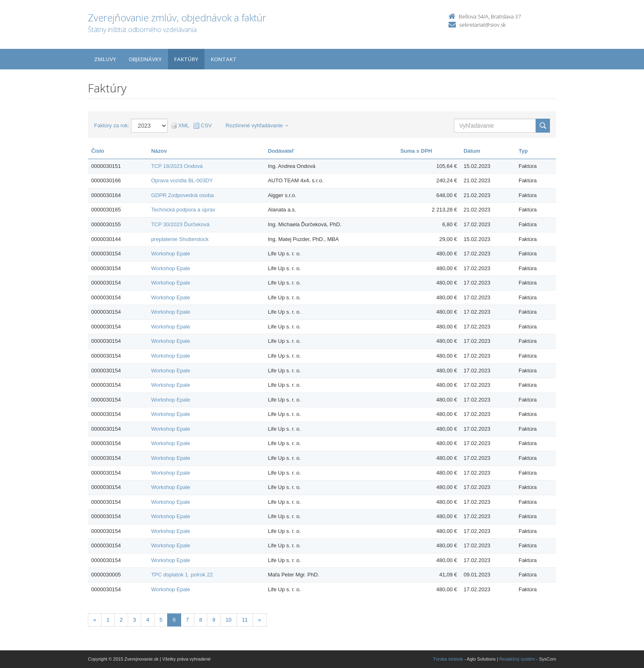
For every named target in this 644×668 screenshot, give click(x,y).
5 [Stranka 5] (161, 620)
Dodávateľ (281, 151)
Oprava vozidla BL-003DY (182, 180)
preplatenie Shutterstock (180, 239)
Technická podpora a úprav (183, 210)
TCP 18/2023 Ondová (177, 166)
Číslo (98, 151)
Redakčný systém (517, 659)
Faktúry (186, 59)
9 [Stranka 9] (214, 620)
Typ (523, 151)
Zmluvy (105, 59)
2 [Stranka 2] (121, 620)
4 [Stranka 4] (148, 620)
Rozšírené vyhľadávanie (257, 125)
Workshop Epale (171, 254)
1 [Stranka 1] (108, 620)
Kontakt (224, 59)
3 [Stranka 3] (135, 620)
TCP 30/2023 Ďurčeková (180, 224)
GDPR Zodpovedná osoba (182, 195)
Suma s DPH (416, 151)
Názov (159, 151)
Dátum (472, 151)
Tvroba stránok (448, 659)
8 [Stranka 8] (201, 620)
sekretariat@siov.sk (482, 25)
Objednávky (145, 59)
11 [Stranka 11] (245, 620)
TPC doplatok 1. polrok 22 (182, 575)
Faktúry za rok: (112, 125)
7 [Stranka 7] (187, 620)
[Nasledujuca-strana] (259, 620)
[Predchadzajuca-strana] (95, 620)
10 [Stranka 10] (228, 620)
